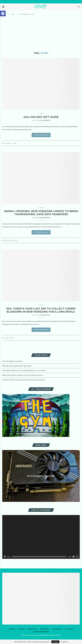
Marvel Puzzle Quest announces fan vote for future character (23, 375)
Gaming (41, 208)
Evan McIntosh (45, 315)
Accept (55, 642)
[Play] (5, 557)
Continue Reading (41, 135)
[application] (41, 537)
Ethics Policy (45, 629)
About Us (12, 629)
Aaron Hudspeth (45, 120)
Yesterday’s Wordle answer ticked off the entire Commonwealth (24, 380)
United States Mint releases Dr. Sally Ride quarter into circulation (24, 370)
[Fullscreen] (77, 557)
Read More (64, 642)
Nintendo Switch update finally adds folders (17, 366)
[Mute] (74, 557)
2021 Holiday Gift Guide (41, 117)
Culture (41, 113)
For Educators (57, 629)
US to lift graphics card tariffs (12, 361)
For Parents (69, 629)
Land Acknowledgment (41, 632)
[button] (3, 13)
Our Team (21, 629)
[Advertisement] (41, 33)
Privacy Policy (33, 629)
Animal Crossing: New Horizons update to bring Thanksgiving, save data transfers (41, 213)
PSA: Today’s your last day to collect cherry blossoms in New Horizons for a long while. (41, 310)
